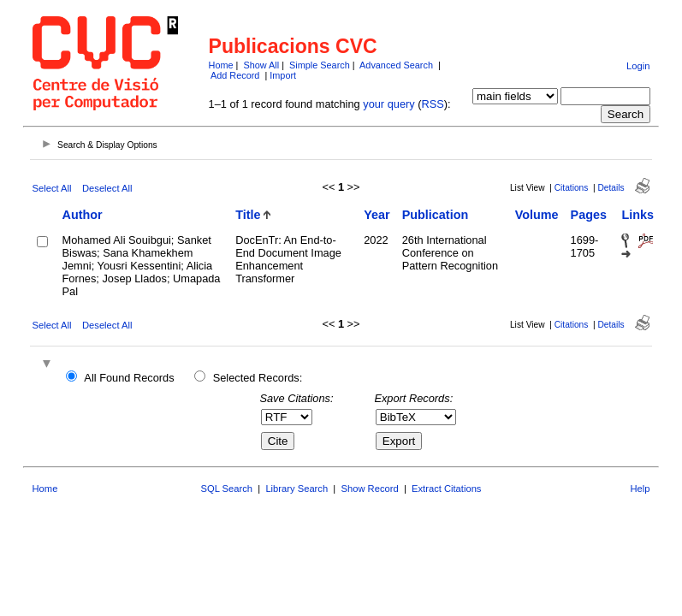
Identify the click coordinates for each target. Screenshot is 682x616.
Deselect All (107, 188)
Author (83, 215)
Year (377, 215)
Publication (436, 215)
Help (640, 489)
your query (388, 104)
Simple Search (320, 65)
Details (611, 188)
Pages (589, 215)
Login (638, 66)
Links (638, 215)
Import (283, 75)
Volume (537, 215)
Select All (52, 188)
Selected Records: (258, 378)
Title (248, 215)
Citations (572, 188)
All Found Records (129, 378)
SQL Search (227, 489)
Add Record (235, 75)
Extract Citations (446, 489)
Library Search (297, 489)
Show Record (370, 489)
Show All (261, 65)
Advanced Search (396, 65)
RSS (433, 104)
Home (221, 65)
